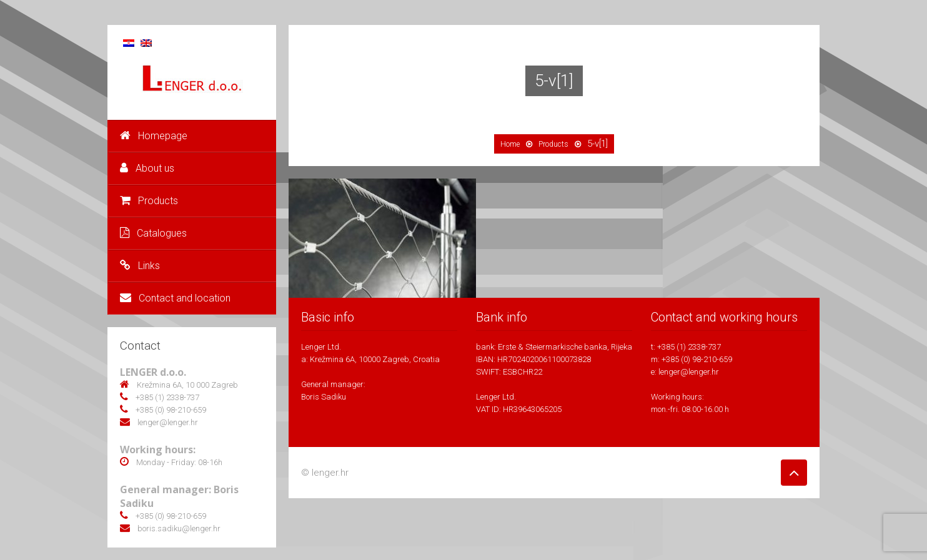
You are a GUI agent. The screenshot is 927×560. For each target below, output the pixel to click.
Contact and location (175, 298)
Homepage (154, 136)
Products (149, 201)
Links (140, 266)
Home (510, 144)
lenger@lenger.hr (689, 372)
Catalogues (153, 233)
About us (147, 168)
